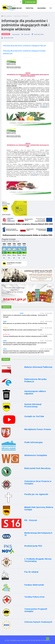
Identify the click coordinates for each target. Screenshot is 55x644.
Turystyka (29, 8)
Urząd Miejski (17, 8)
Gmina (5, 8)
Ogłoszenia (41, 8)
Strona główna (6, 16)
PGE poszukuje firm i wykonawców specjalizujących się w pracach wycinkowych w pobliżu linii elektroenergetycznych (25, 344)
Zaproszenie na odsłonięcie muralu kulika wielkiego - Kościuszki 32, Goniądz (25, 316)
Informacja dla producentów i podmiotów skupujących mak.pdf (24, 46)
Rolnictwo (6, 34)
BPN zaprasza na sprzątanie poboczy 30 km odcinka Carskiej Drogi (25, 323)
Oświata (5, 328)
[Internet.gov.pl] (27, 296)
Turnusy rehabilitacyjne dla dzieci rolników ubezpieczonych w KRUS (25, 336)
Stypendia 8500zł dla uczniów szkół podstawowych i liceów (23, 330)
